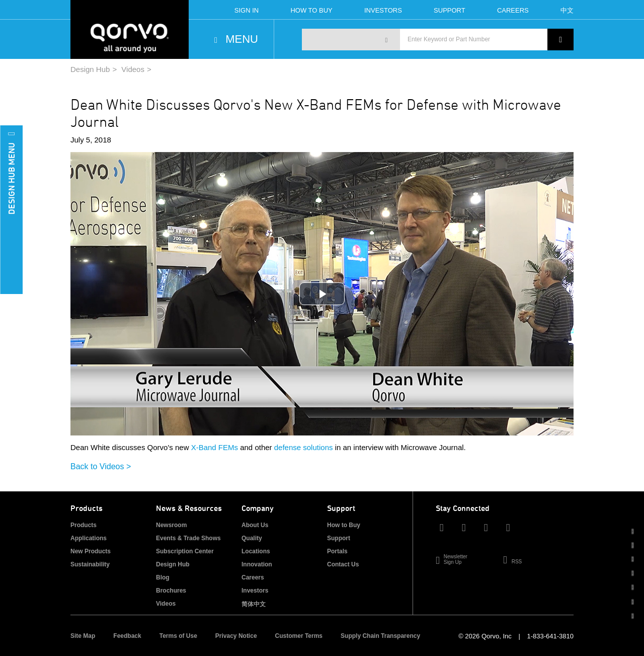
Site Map (83, 636)
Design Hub (90, 69)
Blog (163, 577)
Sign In (247, 10)
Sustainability (90, 564)
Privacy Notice (236, 636)
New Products (91, 551)
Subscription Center (185, 551)
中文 (567, 10)
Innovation (257, 564)
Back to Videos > (101, 466)
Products (84, 525)
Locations (256, 551)
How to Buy (344, 525)
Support (450, 10)
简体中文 (254, 604)
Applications (89, 538)
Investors (383, 10)
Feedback (127, 636)
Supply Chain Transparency (380, 636)
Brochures (171, 591)
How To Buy (311, 10)
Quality (252, 538)
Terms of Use (178, 636)
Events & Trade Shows (188, 538)
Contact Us (343, 564)
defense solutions (304, 447)
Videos (133, 69)
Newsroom (171, 525)
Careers (513, 10)
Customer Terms (299, 636)
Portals (337, 551)
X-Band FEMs (215, 447)
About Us (255, 525)
